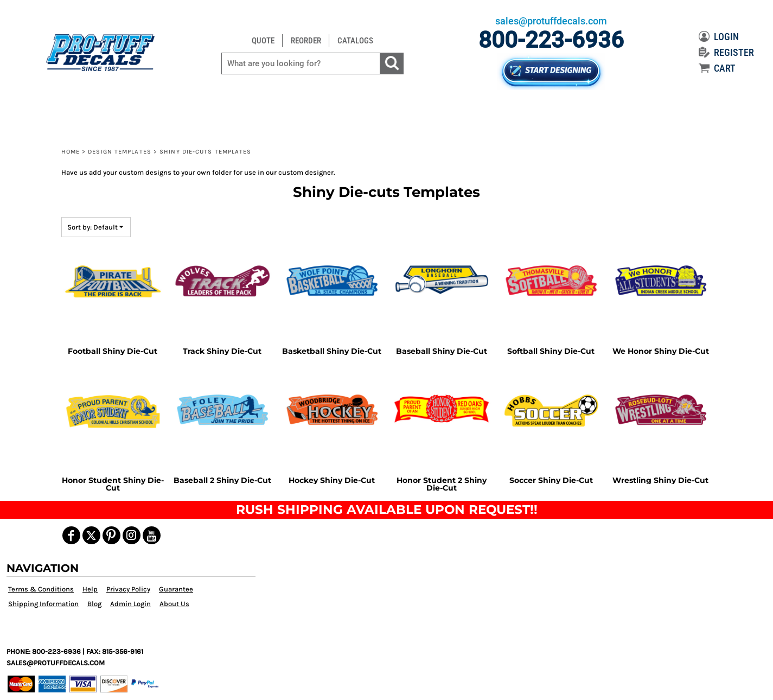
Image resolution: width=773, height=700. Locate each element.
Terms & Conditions (41, 589)
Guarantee (176, 589)
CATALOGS (355, 41)
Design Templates (120, 152)
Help (90, 589)
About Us (174, 604)
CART (717, 68)
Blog (94, 604)
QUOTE (263, 41)
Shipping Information (43, 604)
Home (71, 152)
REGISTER (726, 52)
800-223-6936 (551, 40)
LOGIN (719, 37)
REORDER (306, 41)
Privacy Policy (128, 589)
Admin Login (130, 604)
